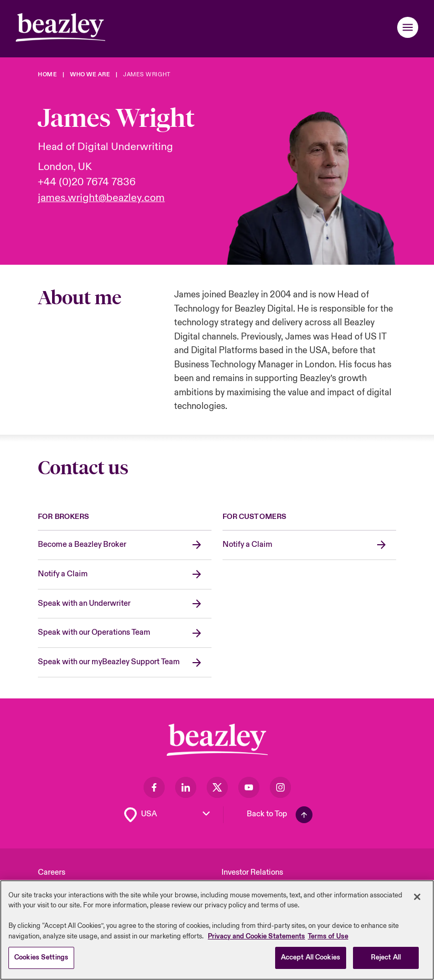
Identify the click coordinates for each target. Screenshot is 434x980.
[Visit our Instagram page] (280, 787)
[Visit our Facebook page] (154, 787)
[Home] (47, 74)
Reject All (386, 958)
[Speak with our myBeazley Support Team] (125, 663)
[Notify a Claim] (125, 575)
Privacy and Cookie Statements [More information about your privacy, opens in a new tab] (256, 937)
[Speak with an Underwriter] (125, 604)
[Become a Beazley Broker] (125, 545)
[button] (408, 27)
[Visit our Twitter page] (217, 787)
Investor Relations (252, 872)
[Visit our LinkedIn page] (186, 787)
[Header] (60, 27)
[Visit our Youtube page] (249, 787)
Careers (52, 872)
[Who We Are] (90, 74)
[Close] (417, 897)
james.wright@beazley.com (101, 198)
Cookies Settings (41, 958)
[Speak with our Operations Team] (125, 633)
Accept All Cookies (311, 958)
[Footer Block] (217, 740)
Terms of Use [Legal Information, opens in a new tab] (328, 937)
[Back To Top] (280, 815)
